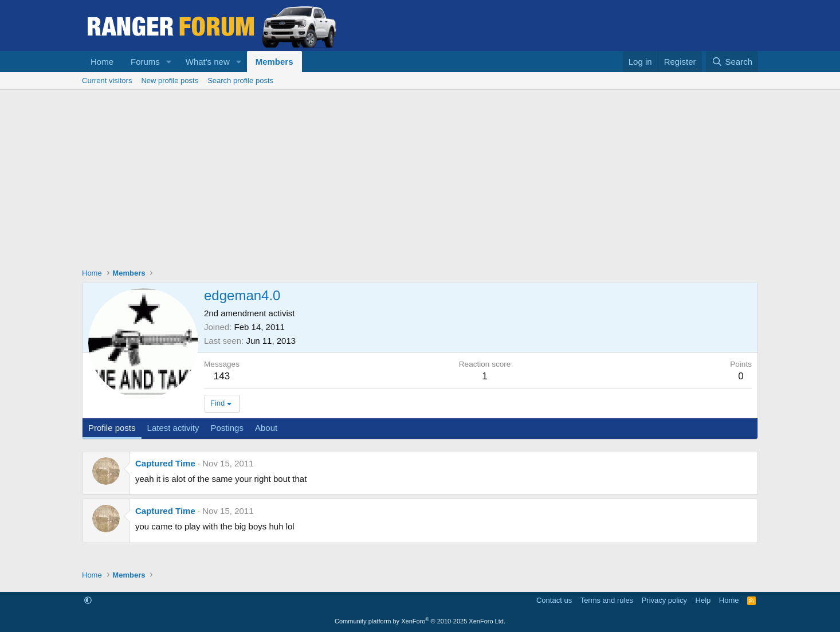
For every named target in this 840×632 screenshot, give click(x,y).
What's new (208, 62)
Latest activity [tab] (173, 428)
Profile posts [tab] (112, 428)
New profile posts (170, 81)
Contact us (554, 600)
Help (703, 600)
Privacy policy (664, 600)
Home (102, 62)
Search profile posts (240, 81)
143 (222, 376)
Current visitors (107, 81)
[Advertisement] (420, 176)
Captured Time (165, 463)
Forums (145, 62)
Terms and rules (607, 600)
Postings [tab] (227, 428)
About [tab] (266, 428)
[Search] (732, 62)
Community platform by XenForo (420, 621)
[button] (169, 62)
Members (274, 62)
